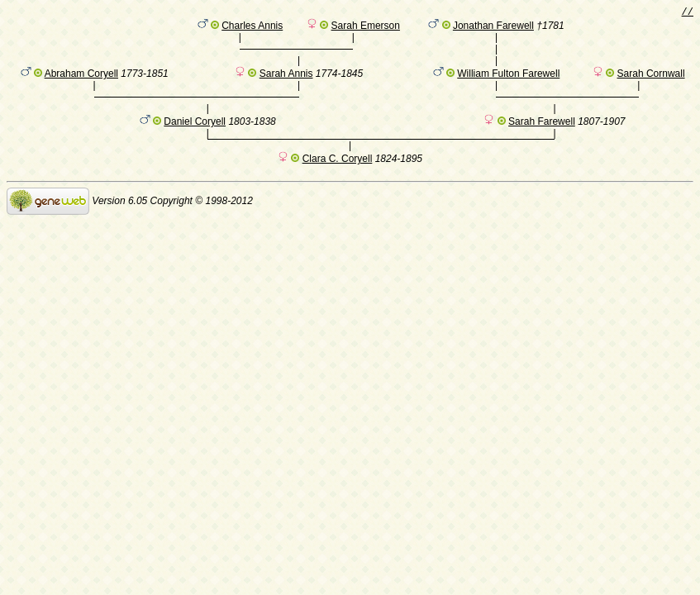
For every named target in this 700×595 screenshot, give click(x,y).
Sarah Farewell (542, 141)
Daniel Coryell (195, 141)
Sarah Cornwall (651, 85)
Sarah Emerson (366, 29)
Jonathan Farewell (493, 29)
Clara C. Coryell (338, 181)
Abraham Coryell (81, 85)
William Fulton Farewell (508, 85)
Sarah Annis (286, 85)
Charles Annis (252, 29)
